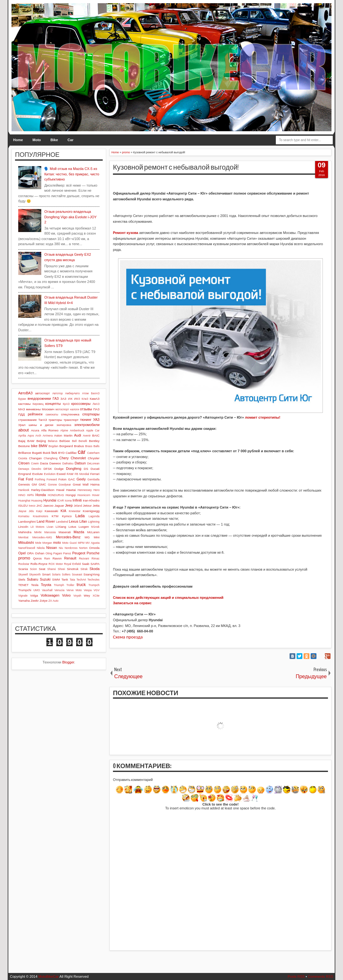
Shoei (62, 569)
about (24, 430)
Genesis (24, 484)
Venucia (59, 590)
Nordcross (71, 548)
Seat (42, 569)
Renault (70, 558)
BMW (43, 446)
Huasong (37, 501)
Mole (38, 543)
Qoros (37, 558)
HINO (22, 495)
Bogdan (53, 446)
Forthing (40, 479)
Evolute (38, 474)
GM (34, 484)
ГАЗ (56, 398)
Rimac (96, 558)
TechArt (81, 580)
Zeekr (35, 601)
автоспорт (43, 393)
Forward (52, 479)
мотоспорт (62, 409)
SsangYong (92, 574)
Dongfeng (74, 469)
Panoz (67, 553)
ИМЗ (77, 399)
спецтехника (70, 414)
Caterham (93, 453)
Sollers (66, 574)
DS (86, 469)
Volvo (66, 595)
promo (24, 558)
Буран (22, 399)
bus (54, 453)
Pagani (58, 553)
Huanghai (24, 501)
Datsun (80, 463)
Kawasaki (51, 511)
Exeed (61, 474)
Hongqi (71, 495)
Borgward (66, 446)
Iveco (32, 506)
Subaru (32, 579)
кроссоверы (81, 404)
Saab (86, 564)
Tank (65, 579)
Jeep (69, 505)
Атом (86, 393)
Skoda (95, 569)
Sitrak (84, 569)
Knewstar (75, 511)
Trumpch (94, 585)
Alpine (64, 430)
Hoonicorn (84, 495)
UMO (37, 590)
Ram (47, 558)
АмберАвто (72, 393)
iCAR (61, 501)
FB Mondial (82, 474)
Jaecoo (48, 506)
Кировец (38, 404)
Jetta (96, 506)
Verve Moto (74, 590)
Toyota (46, 585)
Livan (50, 527)
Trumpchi (25, 590)
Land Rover (46, 521)
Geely (81, 479)
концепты (53, 404)
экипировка (64, 425)
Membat (23, 537)
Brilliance (25, 453)
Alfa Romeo (50, 430)
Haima (95, 484)
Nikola (41, 548)
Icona (68, 501)
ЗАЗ (63, 399)
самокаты (52, 414)
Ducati (95, 469)
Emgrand (25, 474)
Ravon (57, 558)
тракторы (55, 420)
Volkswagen (50, 595)
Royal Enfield (72, 564)
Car (70, 140)
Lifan (83, 521)
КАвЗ (85, 399)
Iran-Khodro (91, 500)
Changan (36, 458)
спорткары (91, 414)
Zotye (44, 601)
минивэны (33, 409)
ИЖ (70, 399)
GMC (42, 484)
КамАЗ (95, 399)
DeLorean (93, 463)
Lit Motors (38, 527)
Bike (54, 140)
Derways (24, 469)
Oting (49, 553)
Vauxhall (47, 590)
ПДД (21, 414)
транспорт (71, 420)
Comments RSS (320, 976)
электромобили (87, 425)
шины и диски (41, 425)
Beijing (41, 441)
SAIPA (95, 564)
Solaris (56, 574)
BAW (31, 441)
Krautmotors (41, 516)
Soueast (77, 574)
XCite (96, 596)
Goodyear (65, 485)
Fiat (21, 479)
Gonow (52, 485)
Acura (35, 430)
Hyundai (50, 500)
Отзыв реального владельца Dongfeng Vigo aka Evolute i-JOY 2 (70, 217)
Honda (41, 495)
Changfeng (51, 458)
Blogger (68, 662)
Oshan (40, 553)
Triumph (59, 585)
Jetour (87, 506)
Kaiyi (39, 511)
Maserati (65, 532)
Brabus (79, 446)
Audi (77, 435)
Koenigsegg (91, 511)
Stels (22, 579)
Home (18, 140)
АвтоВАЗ (25, 393)
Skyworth (35, 574)
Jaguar (59, 506)
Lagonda (94, 516)
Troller (70, 585)
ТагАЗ (43, 420)
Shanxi (52, 569)
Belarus (53, 441)
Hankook (24, 490)
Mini (97, 537)
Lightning (94, 522)
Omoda (94, 548)
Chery (64, 458)
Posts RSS (296, 976)
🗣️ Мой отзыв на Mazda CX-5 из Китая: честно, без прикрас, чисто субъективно (72, 174)
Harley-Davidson (43, 490)
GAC (72, 479)
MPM (81, 543)
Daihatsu (68, 463)
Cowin (35, 463)
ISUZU (23, 506)
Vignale (23, 596)
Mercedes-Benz (68, 537)
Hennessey (85, 490)
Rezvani (84, 558)
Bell (74, 441)
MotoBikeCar (49, 976)
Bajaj (22, 441)
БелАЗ (95, 393)
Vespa (88, 590)
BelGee (65, 441)
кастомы (24, 404)
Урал (22, 425)
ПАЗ (96, 409)
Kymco (67, 516)
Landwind (62, 522)
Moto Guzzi (69, 543)
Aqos (31, 436)
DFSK (48, 469)
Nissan (52, 548)
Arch (38, 436)
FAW (70, 474)
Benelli (83, 441)
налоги (75, 409)
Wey (87, 595)
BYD (61, 453)
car (82, 452)
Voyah (77, 596)
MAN (38, 532)
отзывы (86, 409)
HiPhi (30, 495)
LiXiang (61, 527)
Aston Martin (63, 435)
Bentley (94, 441)
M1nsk (95, 527)
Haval (60, 490)
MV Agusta (92, 543)
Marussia (50, 532)
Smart (46, 574)
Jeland (78, 506)
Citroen (24, 463)
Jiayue (22, 511)
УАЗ (96, 420)
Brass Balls (92, 446)
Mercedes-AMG (42, 537)
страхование (28, 420)
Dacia (44, 463)
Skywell (23, 574)
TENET (23, 585)
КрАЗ (66, 404)
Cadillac (71, 453)
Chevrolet (78, 458)
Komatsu (24, 516)
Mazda (79, 532)
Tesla (35, 585)
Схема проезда (128, 637)
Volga (34, 595)
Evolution (50, 474)
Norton (83, 548)
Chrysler (94, 458)
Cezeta (23, 458)
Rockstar (24, 564)
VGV (96, 590)
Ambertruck (77, 430)
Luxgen (84, 527)
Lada (80, 516)
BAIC (96, 435)
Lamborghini (27, 522)
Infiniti (77, 500)
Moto (37, 140)
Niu (61, 548)
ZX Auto (53, 601)
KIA (63, 511)
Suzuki (45, 579)
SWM (56, 579)
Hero (96, 490)
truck (81, 585)
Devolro (36, 469)
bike (34, 446)
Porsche (93, 553)
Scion (33, 569)
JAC (39, 506)
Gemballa (93, 479)
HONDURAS (56, 495)
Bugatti (37, 453)
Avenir (87, 436)
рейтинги (35, 414)
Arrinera (48, 436)
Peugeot (79, 553)
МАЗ (22, 409)
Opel (22, 553)
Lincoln (23, 527)
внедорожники (39, 398)
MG (87, 537)
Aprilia (22, 436)
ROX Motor (56, 564)
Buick (47, 453)
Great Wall (80, 484)
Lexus (73, 521)
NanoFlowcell (27, 548)
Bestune (24, 446)
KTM (55, 516)
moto (57, 542)
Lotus (72, 527)
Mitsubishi (26, 542)
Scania (23, 569)
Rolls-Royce (39, 564)
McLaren (93, 532)
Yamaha (24, 601)
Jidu (31, 511)
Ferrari (95, 474)
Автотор (57, 393)
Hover (96, 495)
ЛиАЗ (96, 404)
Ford (30, 479)
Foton (63, 479)
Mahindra (25, 532)
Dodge (59, 469)
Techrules (93, 580)
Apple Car (93, 430)
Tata (72, 580)
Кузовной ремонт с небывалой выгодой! (176, 167)
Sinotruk (73, 569)
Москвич (48, 409)
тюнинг (86, 420)
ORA (30, 553)
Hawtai (71, 490)
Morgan (47, 543)
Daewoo (55, 463)
